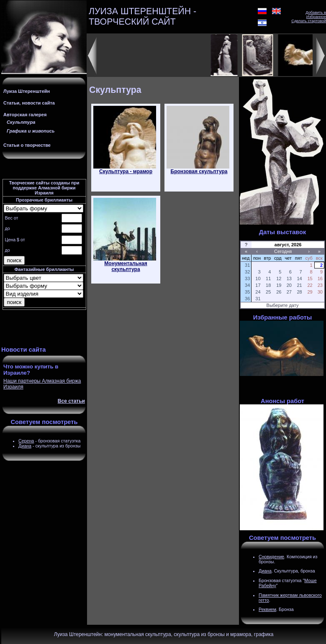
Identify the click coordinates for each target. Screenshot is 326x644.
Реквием (267, 609)
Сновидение (271, 557)
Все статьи (71, 401)
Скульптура (21, 122)
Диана (25, 446)
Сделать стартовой (309, 21)
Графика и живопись (31, 131)
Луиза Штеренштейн (27, 91)
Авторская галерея (25, 115)
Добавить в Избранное (316, 15)
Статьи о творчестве (27, 145)
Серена (26, 441)
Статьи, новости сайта (29, 103)
